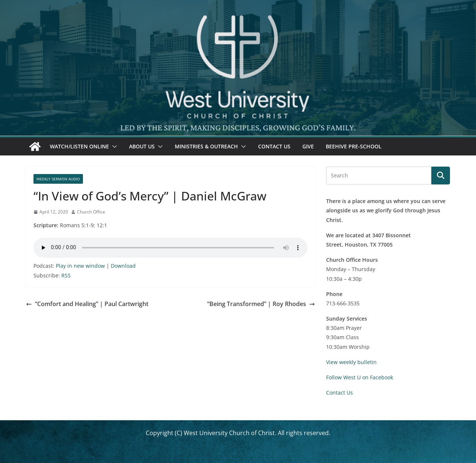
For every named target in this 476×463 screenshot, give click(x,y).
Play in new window (80, 266)
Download (123, 266)
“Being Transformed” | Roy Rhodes (261, 304)
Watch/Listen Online (79, 146)
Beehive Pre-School (354, 146)
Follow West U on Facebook (360, 377)
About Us (142, 146)
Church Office (91, 212)
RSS (66, 275)
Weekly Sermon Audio (58, 179)
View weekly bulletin (351, 362)
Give (308, 146)
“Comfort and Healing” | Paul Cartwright (87, 304)
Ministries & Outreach (206, 146)
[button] (113, 147)
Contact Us (274, 146)
